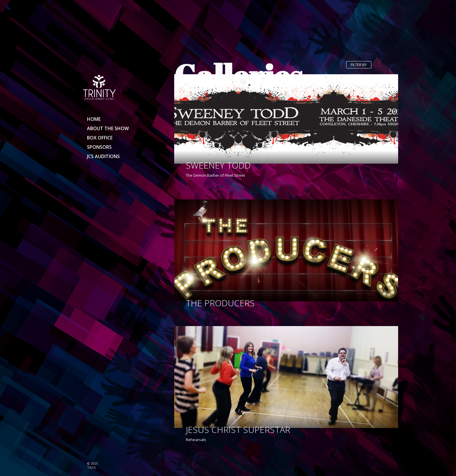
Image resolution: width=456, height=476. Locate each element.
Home (94, 119)
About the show (108, 128)
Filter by (359, 65)
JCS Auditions (103, 156)
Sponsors (99, 147)
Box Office (100, 138)
